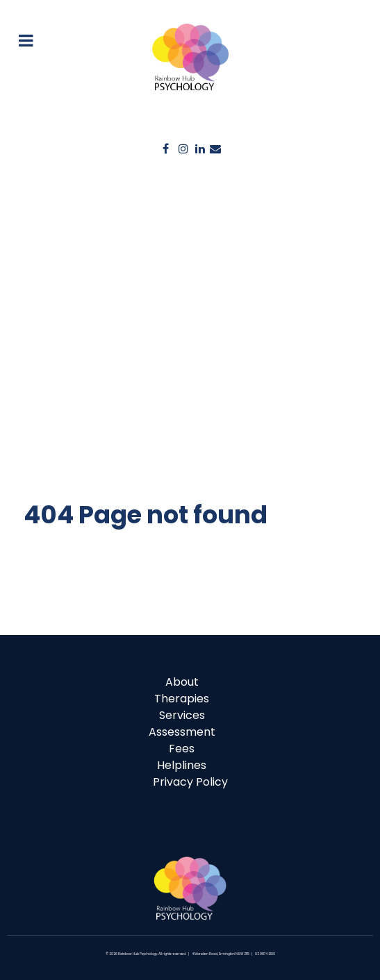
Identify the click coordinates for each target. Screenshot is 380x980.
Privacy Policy (190, 782)
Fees (182, 749)
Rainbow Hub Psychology (138, 954)
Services (182, 715)
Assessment (182, 732)
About (182, 682)
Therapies (182, 699)
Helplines (182, 765)
